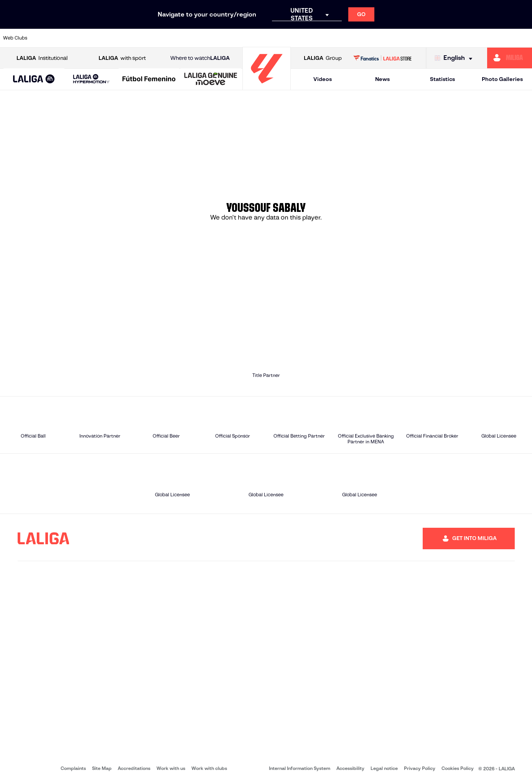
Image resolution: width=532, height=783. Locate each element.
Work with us (171, 768)
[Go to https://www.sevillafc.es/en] (473, 38)
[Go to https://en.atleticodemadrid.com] (72, 38)
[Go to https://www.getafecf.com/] (197, 38)
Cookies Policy (458, 768)
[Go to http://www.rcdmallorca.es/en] (348, 38)
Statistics (442, 79)
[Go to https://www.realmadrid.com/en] (398, 38)
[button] (34, 79)
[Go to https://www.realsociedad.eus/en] (448, 38)
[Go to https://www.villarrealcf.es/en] (523, 38)
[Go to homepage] (267, 87)
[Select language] (455, 58)
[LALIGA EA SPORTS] (34, 79)
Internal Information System (300, 768)
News (382, 79)
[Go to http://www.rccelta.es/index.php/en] (297, 38)
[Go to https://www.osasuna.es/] (97, 38)
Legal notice (384, 768)
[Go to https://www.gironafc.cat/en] (222, 38)
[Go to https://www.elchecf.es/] (147, 38)
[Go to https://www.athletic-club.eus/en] (46, 38)
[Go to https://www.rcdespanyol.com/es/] (323, 38)
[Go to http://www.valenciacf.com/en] (498, 38)
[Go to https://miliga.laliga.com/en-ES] (510, 58)
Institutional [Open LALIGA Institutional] (42, 58)
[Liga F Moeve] (149, 79)
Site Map (102, 768)
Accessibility (350, 768)
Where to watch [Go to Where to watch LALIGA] (200, 58)
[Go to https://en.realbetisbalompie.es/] (372, 38)
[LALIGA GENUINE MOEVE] (211, 79)
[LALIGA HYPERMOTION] (91, 79)
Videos (323, 79)
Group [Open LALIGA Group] (323, 58)
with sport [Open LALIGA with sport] (122, 58)
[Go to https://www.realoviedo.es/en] (423, 38)
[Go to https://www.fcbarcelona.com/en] (172, 38)
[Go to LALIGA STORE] (382, 58)
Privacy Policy (420, 768)
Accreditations (134, 768)
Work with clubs (209, 768)
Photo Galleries (502, 79)
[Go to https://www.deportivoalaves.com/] (122, 38)
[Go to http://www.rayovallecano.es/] (272, 38)
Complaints (73, 768)
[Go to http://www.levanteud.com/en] (247, 38)
